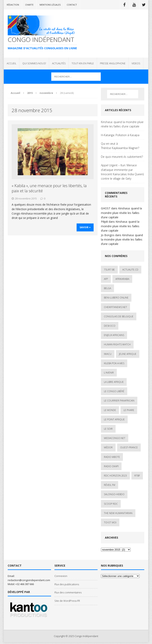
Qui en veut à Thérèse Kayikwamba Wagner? (120, 146)
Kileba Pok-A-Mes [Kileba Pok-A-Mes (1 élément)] (114, 363)
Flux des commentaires (68, 592)
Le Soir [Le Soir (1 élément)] (108, 429)
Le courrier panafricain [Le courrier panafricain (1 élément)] (119, 401)
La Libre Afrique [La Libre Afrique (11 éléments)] (114, 382)
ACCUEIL (11, 63)
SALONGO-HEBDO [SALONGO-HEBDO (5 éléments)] (114, 494)
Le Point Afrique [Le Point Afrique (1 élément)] (114, 419)
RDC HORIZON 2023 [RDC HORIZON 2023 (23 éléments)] (115, 476)
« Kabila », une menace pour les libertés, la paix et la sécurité (49, 188)
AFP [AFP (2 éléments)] (106, 279)
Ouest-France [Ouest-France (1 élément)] (129, 447)
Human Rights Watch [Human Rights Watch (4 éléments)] (117, 344)
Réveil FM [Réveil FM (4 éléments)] (110, 485)
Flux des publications (67, 584)
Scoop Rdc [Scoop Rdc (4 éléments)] (111, 504)
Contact (72, 5)
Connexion (61, 576)
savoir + (85, 228)
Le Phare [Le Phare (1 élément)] (129, 410)
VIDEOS (136, 63)
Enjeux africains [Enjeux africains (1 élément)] (114, 335)
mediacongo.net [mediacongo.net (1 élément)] (115, 438)
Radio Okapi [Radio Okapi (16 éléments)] (111, 466)
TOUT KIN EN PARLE (83, 63)
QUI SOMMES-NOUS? (34, 63)
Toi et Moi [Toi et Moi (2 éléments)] (110, 522)
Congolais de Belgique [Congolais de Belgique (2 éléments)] (119, 316)
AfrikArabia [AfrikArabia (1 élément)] (122, 279)
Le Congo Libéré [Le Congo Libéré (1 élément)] (114, 391)
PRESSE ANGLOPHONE (113, 63)
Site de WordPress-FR (67, 601)
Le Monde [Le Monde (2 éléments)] (110, 410)
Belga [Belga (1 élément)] (107, 288)
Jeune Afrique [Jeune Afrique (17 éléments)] (128, 354)
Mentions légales (50, 5)
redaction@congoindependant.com (29, 580)
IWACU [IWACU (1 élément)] (108, 354)
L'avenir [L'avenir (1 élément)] (109, 373)
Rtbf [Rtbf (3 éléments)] (137, 476)
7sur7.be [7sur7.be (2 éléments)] (109, 270)
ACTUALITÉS (59, 63)
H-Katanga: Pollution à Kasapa (120, 135)
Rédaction (13, 5)
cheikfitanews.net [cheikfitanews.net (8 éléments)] (115, 307)
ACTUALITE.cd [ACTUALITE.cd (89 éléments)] (130, 270)
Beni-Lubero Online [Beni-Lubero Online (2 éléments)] (116, 298)
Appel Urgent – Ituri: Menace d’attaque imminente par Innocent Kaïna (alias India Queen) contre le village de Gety (122, 172)
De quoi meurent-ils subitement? (122, 157)
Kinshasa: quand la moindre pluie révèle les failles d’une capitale (122, 124)
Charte (29, 5)
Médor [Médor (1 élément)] (108, 447)
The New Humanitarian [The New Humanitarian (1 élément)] (118, 513)
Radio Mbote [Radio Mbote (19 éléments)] (112, 457)
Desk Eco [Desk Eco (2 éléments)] (110, 326)
